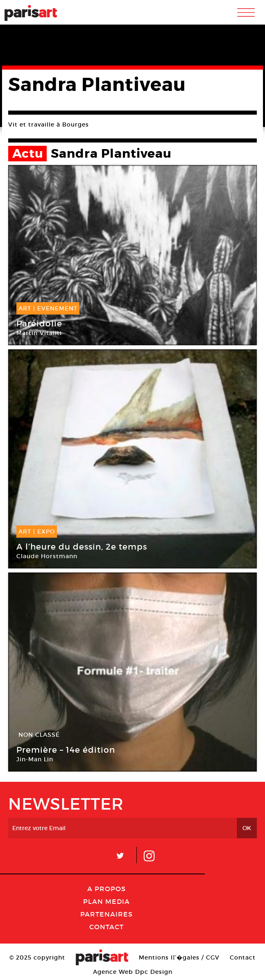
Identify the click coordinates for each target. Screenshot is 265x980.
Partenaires (106, 914)
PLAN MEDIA (106, 901)
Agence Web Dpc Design (133, 972)
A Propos (106, 889)
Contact (106, 927)
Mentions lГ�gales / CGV (179, 957)
